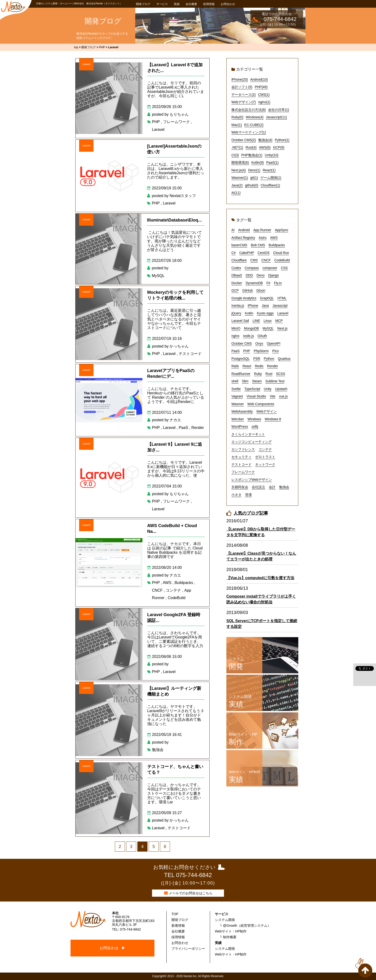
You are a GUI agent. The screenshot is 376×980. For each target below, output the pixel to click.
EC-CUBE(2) (254, 125)
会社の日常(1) (279, 110)
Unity (268, 389)
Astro (263, 238)
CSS (284, 268)
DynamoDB (254, 283)
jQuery (236, 313)
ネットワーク (265, 464)
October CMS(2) (244, 140)
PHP (156, 122)
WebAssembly (242, 411)
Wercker (238, 419)
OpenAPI (274, 343)
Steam (257, 381)
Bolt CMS (258, 245)
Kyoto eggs (265, 313)
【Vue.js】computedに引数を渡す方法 (260, 578)
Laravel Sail (240, 321)
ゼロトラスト (265, 457)
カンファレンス (243, 449)
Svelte (236, 389)
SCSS (281, 374)
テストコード (190, 354)
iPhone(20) (240, 79)
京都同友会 (240, 487)
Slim (245, 381)
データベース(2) (244, 95)
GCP (235, 290)
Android (244, 230)
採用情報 (209, 4)
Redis (259, 366)
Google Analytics (244, 298)
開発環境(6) (240, 162)
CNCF (157, 590)
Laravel (86, 64)
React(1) (269, 170)
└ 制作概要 (228, 937)
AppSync (282, 230)
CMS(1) (264, 95)
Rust (269, 374)
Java (265, 306)
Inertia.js (238, 306)
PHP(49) (261, 87)
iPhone (253, 306)
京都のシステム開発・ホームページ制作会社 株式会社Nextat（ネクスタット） (79, 3)
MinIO (236, 328)
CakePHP (247, 253)
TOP (175, 914)
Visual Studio (256, 396)
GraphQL (267, 298)
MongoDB (251, 328)
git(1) (254, 178)
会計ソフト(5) (242, 87)
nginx (235, 336)
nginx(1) (264, 102)
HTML (282, 298)
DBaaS (237, 275)
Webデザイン (267, 411)
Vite (273, 396)
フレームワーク (176, 122)
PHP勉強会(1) (252, 155)
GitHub (247, 290)
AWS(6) (265, 147)
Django (273, 275)
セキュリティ (241, 457)
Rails (235, 366)
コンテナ (173, 590)
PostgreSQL (241, 359)
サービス (162, 4)
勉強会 (158, 750)
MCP (279, 321)
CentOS (264, 253)
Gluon (261, 290)
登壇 (248, 495)
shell (235, 381)
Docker (237, 283)
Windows (254, 419)
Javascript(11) (276, 117)
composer (270, 268)
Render (198, 428)
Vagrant (237, 396)
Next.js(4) (239, 170)
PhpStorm (261, 351)
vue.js (283, 396)
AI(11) (236, 193)
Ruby (258, 374)
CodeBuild (176, 598)
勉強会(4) (265, 140)
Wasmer (238, 404)
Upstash (281, 389)
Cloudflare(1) (270, 185)
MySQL (158, 276)
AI (233, 230)
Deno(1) (254, 170)
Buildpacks (184, 583)
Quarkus (284, 359)
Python (269, 359)
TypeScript (252, 389)
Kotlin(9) (258, 162)
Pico (275, 351)
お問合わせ (228, 4)
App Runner (262, 230)
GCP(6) (279, 147)
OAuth (262, 336)
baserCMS (239, 245)
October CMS (242, 343)
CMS (254, 260)
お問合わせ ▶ (112, 948)
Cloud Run (281, 253)
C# (234, 253)
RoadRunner (241, 374)
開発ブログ (143, 4)
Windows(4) (255, 117)
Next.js (282, 328)
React (247, 366)
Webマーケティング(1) (249, 132)
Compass (252, 268)
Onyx (259, 343)
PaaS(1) (272, 162)
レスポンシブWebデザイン (252, 480)
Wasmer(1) (240, 178)
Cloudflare (239, 260)
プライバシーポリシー (188, 949)
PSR (257, 359)
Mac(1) (237, 125)
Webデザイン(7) (244, 102)
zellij (255, 427)
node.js (248, 336)
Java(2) (237, 185)
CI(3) (235, 155)
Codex (236, 268)
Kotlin (249, 313)
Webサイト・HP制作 (231, 931)
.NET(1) (237, 147)
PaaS (183, 428)
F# (268, 283)
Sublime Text (275, 381)
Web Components (261, 404)
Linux (267, 321)
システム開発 (225, 920)
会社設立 (258, 487)
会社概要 (191, 4)
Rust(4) (251, 147)
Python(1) (282, 140)
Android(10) (259, 79)
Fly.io (278, 283)
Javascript (280, 306)
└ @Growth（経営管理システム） (245, 926)
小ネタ (236, 495)
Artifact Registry (243, 238)
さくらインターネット (248, 434)
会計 (272, 487)
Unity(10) (272, 155)
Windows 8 (273, 419)
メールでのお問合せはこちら (191, 893)
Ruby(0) (237, 117)
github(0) (252, 185)
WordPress (240, 427)
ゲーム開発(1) (271, 178)
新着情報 (178, 926)
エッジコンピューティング (252, 442)
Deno (261, 275)
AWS (167, 583)
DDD (249, 275)
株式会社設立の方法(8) (249, 110)
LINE (256, 321)
